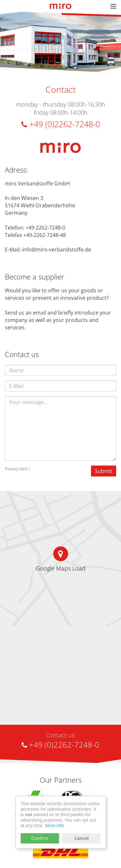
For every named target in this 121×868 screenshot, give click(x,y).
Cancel (81, 838)
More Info (55, 826)
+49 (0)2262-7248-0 (61, 124)
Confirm (40, 838)
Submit (104, 471)
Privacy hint (17, 469)
